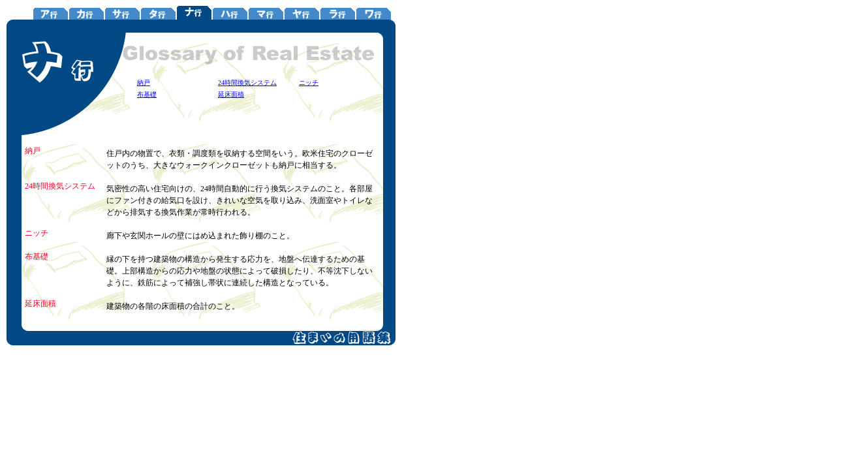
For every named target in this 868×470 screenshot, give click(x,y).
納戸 (144, 83)
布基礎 (147, 94)
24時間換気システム (247, 83)
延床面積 (231, 94)
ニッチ (309, 83)
